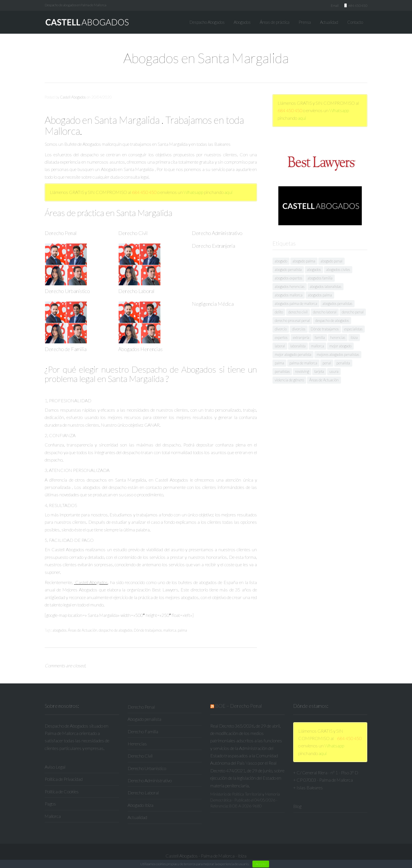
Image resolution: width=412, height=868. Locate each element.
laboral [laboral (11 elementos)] (280, 346)
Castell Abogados (73, 97)
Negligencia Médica (213, 304)
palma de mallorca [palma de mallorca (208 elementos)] (303, 363)
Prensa (305, 22)
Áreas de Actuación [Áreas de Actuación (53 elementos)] (324, 380)
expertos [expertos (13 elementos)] (281, 337)
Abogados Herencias (140, 349)
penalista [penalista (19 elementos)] (343, 363)
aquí (228, 192)
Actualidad (329, 22)
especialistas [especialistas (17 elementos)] (353, 329)
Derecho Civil (133, 233)
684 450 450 (144, 192)
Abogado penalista (144, 719)
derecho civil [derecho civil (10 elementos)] (298, 312)
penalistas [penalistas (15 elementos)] (282, 371)
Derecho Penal (61, 233)
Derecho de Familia (66, 349)
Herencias (137, 744)
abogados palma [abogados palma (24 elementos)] (320, 295)
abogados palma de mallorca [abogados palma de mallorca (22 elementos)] (296, 303)
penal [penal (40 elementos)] (327, 363)
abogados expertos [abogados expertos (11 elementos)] (288, 278)
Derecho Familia (143, 731)
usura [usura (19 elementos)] (334, 371)
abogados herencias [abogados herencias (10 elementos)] (290, 287)
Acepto (261, 864)
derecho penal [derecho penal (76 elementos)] (353, 312)
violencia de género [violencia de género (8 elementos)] (289, 380)
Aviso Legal (55, 767)
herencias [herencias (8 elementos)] (338, 337)
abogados (60, 630)
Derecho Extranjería (213, 246)
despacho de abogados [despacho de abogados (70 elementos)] (332, 320)
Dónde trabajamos (148, 630)
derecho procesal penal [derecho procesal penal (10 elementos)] (292, 320)
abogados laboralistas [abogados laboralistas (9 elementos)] (326, 287)
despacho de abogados (116, 630)
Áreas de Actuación (83, 630)
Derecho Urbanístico (67, 291)
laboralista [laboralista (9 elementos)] (298, 346)
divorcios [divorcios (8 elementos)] (299, 329)
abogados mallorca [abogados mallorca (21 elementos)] (289, 295)
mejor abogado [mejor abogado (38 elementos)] (340, 346)
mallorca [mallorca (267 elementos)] (317, 346)
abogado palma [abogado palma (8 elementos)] (304, 261)
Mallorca (53, 816)
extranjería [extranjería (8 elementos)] (301, 337)
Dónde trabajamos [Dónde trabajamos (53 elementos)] (325, 329)
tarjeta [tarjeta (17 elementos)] (319, 371)
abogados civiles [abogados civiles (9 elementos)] (338, 270)
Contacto (355, 22)
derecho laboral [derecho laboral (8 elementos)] (325, 312)
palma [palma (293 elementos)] (279, 363)
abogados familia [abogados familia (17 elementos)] (320, 278)
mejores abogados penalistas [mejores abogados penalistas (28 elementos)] (338, 354)
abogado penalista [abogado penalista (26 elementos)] (288, 270)
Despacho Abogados (207, 22)
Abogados (242, 22)
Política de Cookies (62, 791)
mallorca (170, 630)
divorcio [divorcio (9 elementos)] (281, 329)
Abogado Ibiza (140, 805)
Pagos (50, 804)
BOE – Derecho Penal (239, 706)
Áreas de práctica (275, 22)
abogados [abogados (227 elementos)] (314, 270)
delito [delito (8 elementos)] (279, 312)
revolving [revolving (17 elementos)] (302, 371)
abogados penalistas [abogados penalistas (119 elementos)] (337, 303)
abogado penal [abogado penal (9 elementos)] (331, 261)
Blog (297, 806)
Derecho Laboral (136, 291)
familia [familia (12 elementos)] (320, 337)
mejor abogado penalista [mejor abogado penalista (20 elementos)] (293, 354)
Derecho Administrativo (217, 233)
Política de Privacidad (64, 779)
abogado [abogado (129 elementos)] (281, 261)
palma (182, 630)
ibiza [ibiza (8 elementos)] (354, 337)
